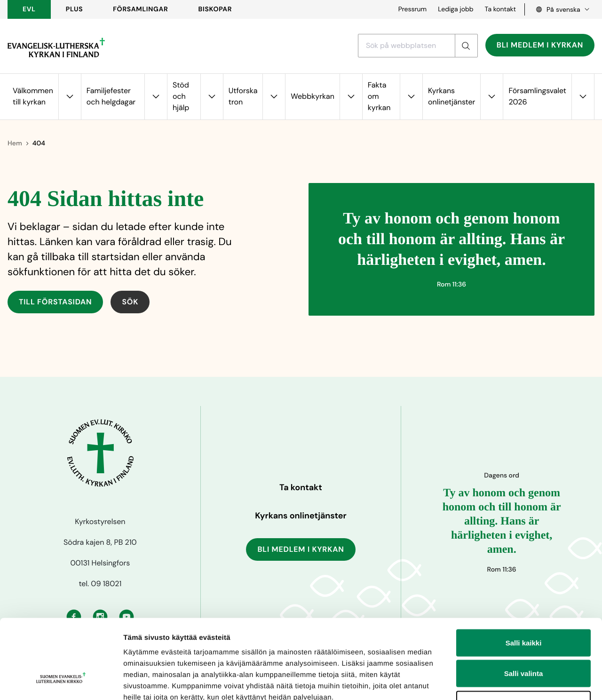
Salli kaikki (524, 577)
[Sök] (466, 46)
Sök (130, 302)
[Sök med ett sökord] (407, 46)
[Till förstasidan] (56, 48)
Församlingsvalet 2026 (537, 96)
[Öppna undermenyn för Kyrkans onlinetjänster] (491, 97)
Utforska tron (243, 96)
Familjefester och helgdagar (111, 96)
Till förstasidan (55, 302)
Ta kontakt (500, 9)
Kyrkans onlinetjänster (451, 96)
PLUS (74, 9)
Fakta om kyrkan (379, 96)
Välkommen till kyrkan (33, 96)
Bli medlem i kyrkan (540, 45)
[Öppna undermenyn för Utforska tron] (274, 97)
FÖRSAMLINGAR (140, 9)
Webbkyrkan (312, 96)
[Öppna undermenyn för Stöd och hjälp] (212, 97)
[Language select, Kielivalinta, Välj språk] (560, 9)
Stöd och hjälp (181, 96)
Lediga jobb (455, 9)
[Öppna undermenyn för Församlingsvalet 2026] (583, 97)
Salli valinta (524, 608)
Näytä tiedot (503, 681)
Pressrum (413, 9)
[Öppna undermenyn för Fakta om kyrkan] (411, 97)
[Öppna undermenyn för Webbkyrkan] (351, 97)
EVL (29, 9)
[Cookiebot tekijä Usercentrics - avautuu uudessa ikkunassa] (61, 682)
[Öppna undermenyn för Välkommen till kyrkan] (70, 97)
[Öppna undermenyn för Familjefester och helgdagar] (156, 97)
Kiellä (523, 638)
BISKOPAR (215, 9)
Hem (15, 143)
